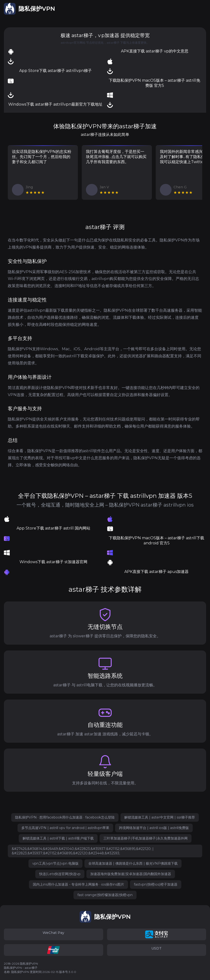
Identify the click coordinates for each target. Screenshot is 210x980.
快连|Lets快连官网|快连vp (60, 874)
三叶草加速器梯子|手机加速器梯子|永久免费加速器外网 (146, 838)
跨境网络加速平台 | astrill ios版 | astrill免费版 (154, 828)
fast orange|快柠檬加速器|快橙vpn (105, 895)
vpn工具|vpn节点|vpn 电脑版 (55, 863)
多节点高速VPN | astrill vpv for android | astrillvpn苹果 (65, 828)
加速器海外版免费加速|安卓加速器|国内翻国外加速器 (131, 874)
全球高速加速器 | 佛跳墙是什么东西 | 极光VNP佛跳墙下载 (133, 863)
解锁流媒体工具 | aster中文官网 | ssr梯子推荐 (160, 817)
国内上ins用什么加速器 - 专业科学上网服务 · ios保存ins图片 (78, 884)
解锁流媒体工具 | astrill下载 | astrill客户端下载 (58, 838)
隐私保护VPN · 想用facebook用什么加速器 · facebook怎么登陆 (65, 817)
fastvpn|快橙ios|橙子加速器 (156, 884)
